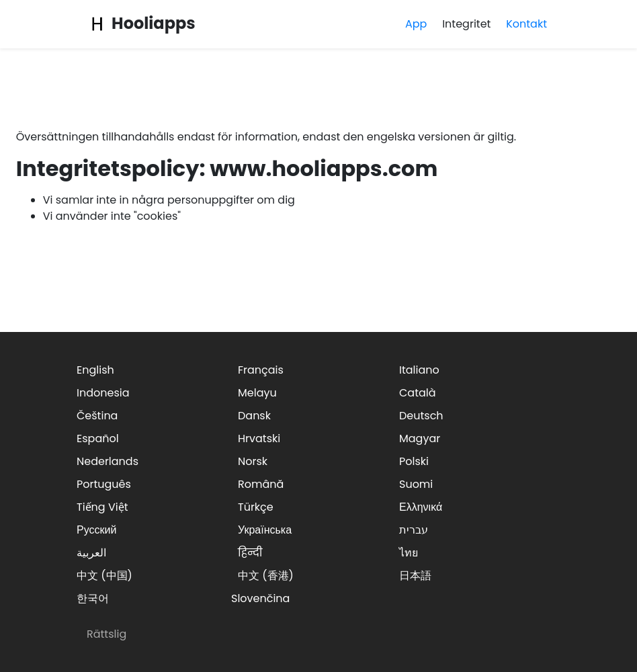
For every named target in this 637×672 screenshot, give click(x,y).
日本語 (415, 576)
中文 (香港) (266, 576)
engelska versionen (419, 137)
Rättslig (107, 634)
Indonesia (103, 393)
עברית (414, 530)
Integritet (466, 24)
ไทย (409, 553)
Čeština (97, 416)
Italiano (419, 370)
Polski (414, 461)
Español (98, 438)
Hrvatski (259, 438)
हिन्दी (250, 553)
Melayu (257, 393)
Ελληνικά (421, 507)
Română (261, 484)
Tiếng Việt (102, 507)
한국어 (93, 598)
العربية (91, 553)
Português (104, 484)
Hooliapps (141, 23)
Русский (96, 530)
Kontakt (526, 24)
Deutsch (421, 416)
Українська (265, 530)
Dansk (254, 416)
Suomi (416, 484)
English (95, 370)
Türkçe (256, 507)
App (416, 24)
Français (261, 370)
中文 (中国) (104, 576)
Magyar (420, 438)
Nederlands (108, 461)
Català (418, 393)
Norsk (253, 461)
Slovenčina (260, 598)
